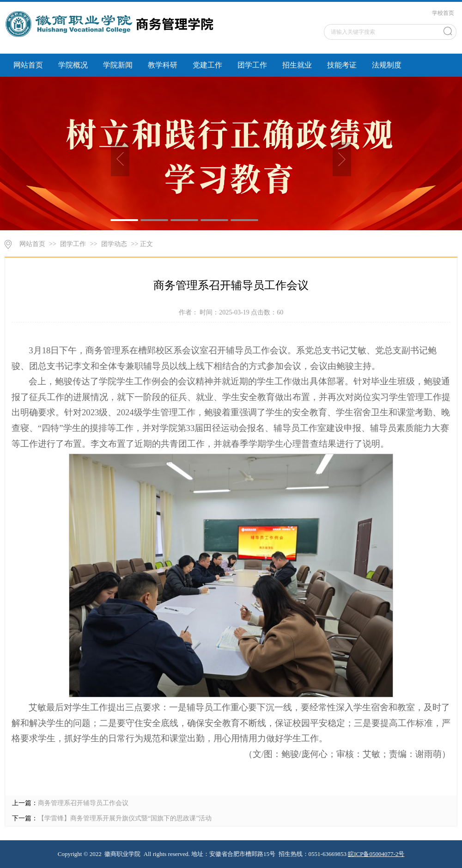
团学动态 (114, 244)
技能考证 (342, 65)
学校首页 (443, 13)
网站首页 (28, 65)
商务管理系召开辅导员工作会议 (83, 803)
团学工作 (252, 65)
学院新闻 (118, 65)
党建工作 (207, 65)
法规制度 (387, 65)
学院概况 (73, 65)
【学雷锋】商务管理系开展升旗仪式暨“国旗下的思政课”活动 (125, 818)
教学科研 (163, 65)
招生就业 (297, 65)
